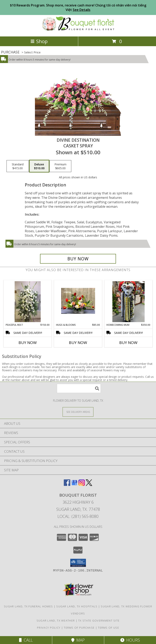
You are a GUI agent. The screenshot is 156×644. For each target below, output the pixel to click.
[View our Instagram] (82, 485)
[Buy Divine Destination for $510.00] (78, 259)
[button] (78, 563)
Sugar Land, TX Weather (56, 621)
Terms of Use (108, 628)
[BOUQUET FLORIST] (78, 30)
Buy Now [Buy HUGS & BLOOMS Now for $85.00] (78, 343)
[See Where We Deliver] (78, 412)
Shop (39, 41)
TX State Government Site (99, 621)
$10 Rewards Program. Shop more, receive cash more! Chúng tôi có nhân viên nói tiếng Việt (78, 7)
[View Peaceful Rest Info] (28, 302)
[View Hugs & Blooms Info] (78, 302)
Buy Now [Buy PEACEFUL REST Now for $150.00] (28, 343)
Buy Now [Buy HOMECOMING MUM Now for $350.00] (128, 343)
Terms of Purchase (79, 628)
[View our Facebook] (67, 485)
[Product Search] (79, 388)
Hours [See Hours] (130, 640)
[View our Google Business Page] (74, 485)
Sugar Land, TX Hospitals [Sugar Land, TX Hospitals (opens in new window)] (77, 606)
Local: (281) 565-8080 (78, 516)
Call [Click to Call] (26, 640)
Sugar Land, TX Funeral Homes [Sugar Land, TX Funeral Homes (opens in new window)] (28, 606)
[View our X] (89, 485)
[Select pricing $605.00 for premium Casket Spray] (60, 166)
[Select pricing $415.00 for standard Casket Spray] (18, 166)
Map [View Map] (78, 640)
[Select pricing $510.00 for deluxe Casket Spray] (39, 166)
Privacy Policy (49, 628)
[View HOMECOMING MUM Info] (128, 302)
